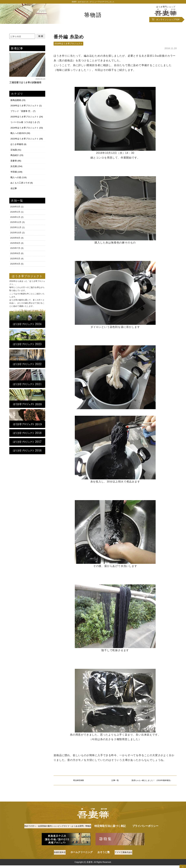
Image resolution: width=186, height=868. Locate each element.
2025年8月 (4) (17, 239)
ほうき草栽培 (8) (18, 143)
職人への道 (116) (18, 174)
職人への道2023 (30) (20, 132)
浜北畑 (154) (16, 163)
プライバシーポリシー (93, 837)
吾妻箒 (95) (16, 158)
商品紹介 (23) (17, 153)
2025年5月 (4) (17, 254)
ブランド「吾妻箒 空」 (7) (23, 111)
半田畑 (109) (16, 169)
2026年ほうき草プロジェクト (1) (26, 106)
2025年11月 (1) (17, 223)
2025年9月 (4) (17, 234)
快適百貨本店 (57, 863)
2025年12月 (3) (17, 218)
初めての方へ (41, 833)
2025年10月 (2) (17, 228)
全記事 (13, 184)
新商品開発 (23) (18, 101)
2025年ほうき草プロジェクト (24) (26, 117)
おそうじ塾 (103, 863)
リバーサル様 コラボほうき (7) (25, 122)
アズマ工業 (125, 863)
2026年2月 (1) (17, 208)
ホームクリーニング (81, 863)
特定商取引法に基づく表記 (147, 833)
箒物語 (93, 15)
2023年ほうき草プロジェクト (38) (26, 137)
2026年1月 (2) (17, 213)
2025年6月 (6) (17, 249)
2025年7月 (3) (17, 244)
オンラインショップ (168, 21)
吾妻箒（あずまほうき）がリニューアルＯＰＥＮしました (93, 2)
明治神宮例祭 (79, 784)
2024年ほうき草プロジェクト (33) (26, 127)
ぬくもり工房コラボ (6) (21, 179)
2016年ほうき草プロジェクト (68, 45)
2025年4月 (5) (17, 260)
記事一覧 (115, 784)
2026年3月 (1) (17, 202)
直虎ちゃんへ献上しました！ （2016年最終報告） (152, 784)
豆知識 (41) (16, 148)
